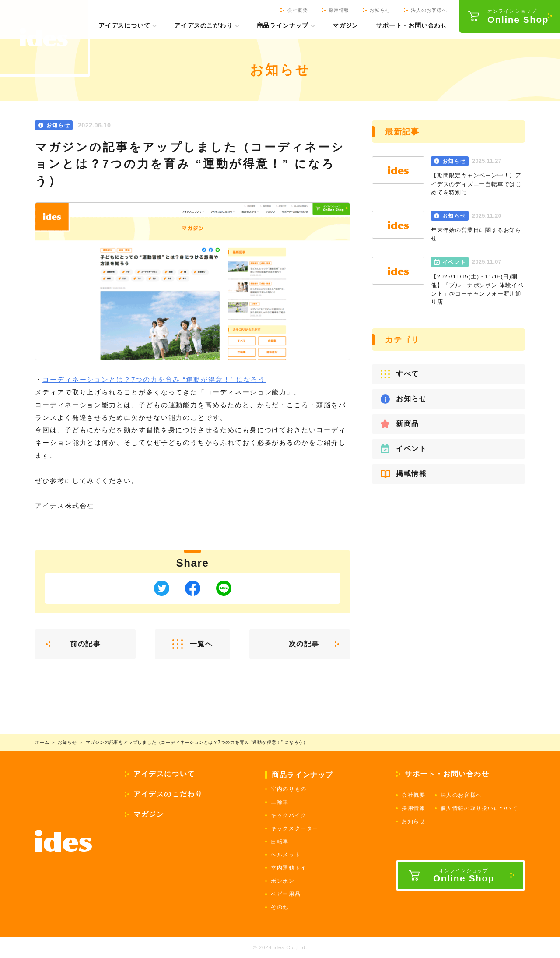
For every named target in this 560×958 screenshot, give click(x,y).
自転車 (280, 842)
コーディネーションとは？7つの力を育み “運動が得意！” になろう (154, 379)
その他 (280, 907)
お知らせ (413, 821)
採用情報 (413, 808)
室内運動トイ (289, 868)
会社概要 (413, 795)
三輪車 (280, 802)
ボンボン (283, 881)
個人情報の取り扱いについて (479, 808)
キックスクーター (295, 828)
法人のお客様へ (461, 795)
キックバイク (289, 815)
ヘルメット (286, 855)
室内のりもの (289, 789)
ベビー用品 (286, 894)
